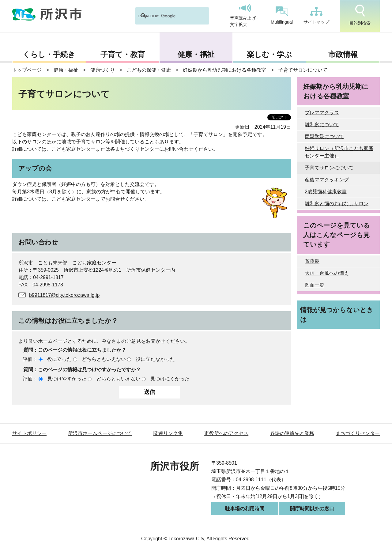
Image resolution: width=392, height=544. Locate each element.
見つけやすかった (67, 379)
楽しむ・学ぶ (269, 54)
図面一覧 (315, 285)
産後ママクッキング (327, 180)
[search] (164, 16)
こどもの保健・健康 (149, 70)
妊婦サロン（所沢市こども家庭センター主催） (339, 152)
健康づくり (103, 70)
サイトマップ (316, 16)
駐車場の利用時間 (245, 509)
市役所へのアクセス (226, 433)
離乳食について (322, 125)
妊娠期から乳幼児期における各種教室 (224, 70)
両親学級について (324, 136)
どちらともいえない (104, 359)
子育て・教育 (123, 54)
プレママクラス (322, 113)
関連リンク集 (168, 433)
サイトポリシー (29, 433)
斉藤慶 (312, 261)
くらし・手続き (49, 54)
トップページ (27, 70)
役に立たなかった (155, 359)
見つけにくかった (170, 379)
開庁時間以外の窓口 (312, 509)
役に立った (59, 359)
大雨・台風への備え (327, 273)
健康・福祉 (196, 54)
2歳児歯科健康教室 (326, 192)
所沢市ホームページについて (100, 433)
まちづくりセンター (358, 433)
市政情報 (343, 54)
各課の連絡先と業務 (292, 433)
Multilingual (282, 15)
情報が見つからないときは (337, 315)
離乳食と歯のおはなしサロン (337, 204)
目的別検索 (360, 15)
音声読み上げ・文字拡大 (245, 16)
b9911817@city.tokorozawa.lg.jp (64, 295)
